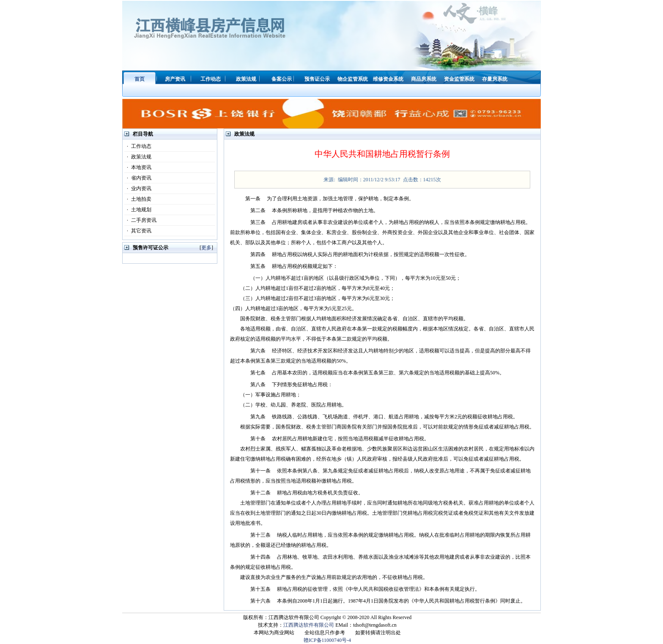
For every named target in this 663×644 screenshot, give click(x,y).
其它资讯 (138, 231)
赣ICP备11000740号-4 (327, 640)
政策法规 (138, 157)
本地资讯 (138, 167)
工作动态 (138, 146)
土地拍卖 (138, 199)
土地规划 (138, 210)
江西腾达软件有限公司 (309, 625)
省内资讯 (138, 178)
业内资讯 (138, 188)
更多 (206, 248)
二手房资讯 (140, 220)
